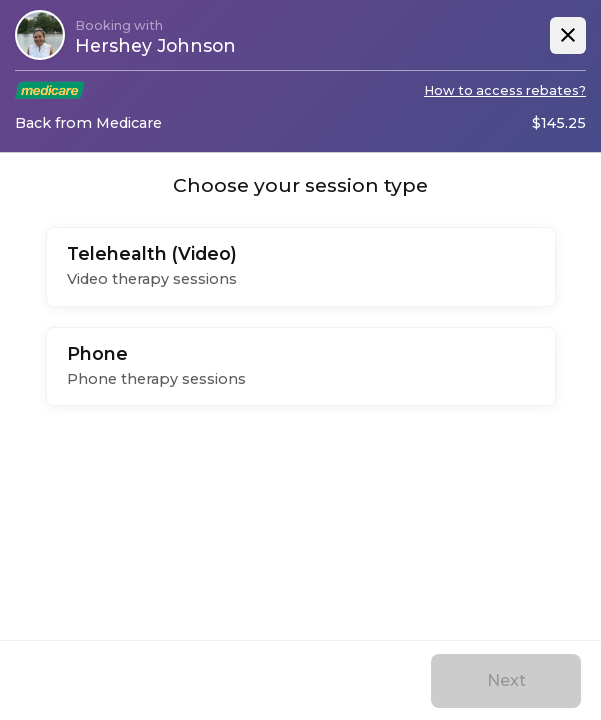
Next (506, 680)
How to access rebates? (505, 90)
